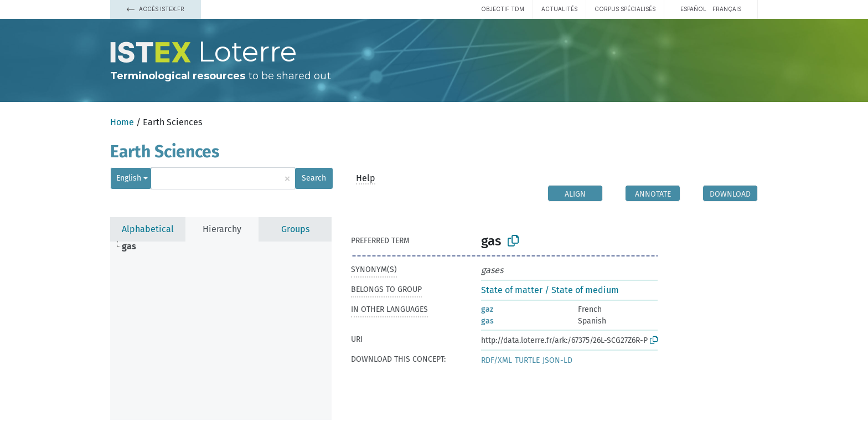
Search (314, 178)
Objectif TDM (503, 9)
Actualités (559, 9)
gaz (487, 309)
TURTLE (527, 360)
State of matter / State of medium (550, 290)
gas (487, 321)
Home (122, 122)
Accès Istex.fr (156, 9)
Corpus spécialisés (625, 9)
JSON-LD (557, 360)
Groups (295, 229)
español (693, 9)
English (129, 178)
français (727, 9)
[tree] (221, 331)
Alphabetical (148, 229)
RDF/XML (497, 360)
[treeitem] (134, 247)
